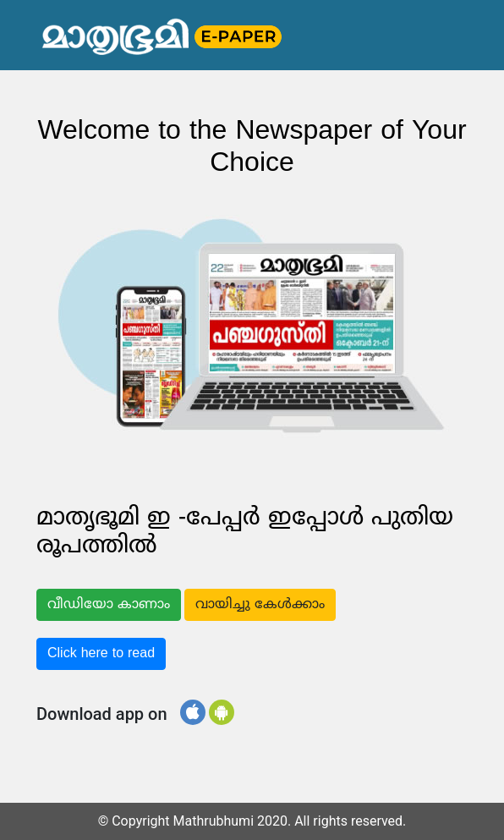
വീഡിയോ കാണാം (109, 605)
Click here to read (101, 654)
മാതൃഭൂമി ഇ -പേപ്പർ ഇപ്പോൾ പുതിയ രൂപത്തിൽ (245, 533)
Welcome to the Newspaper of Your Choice (252, 148)
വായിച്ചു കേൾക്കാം (260, 605)
